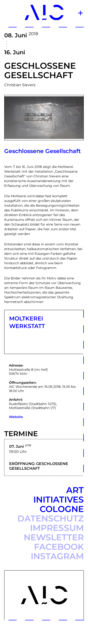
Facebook (59, 547)
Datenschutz (51, 518)
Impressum (57, 528)
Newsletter (54, 537)
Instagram (57, 556)
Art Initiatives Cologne (59, 499)
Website (16, 417)
